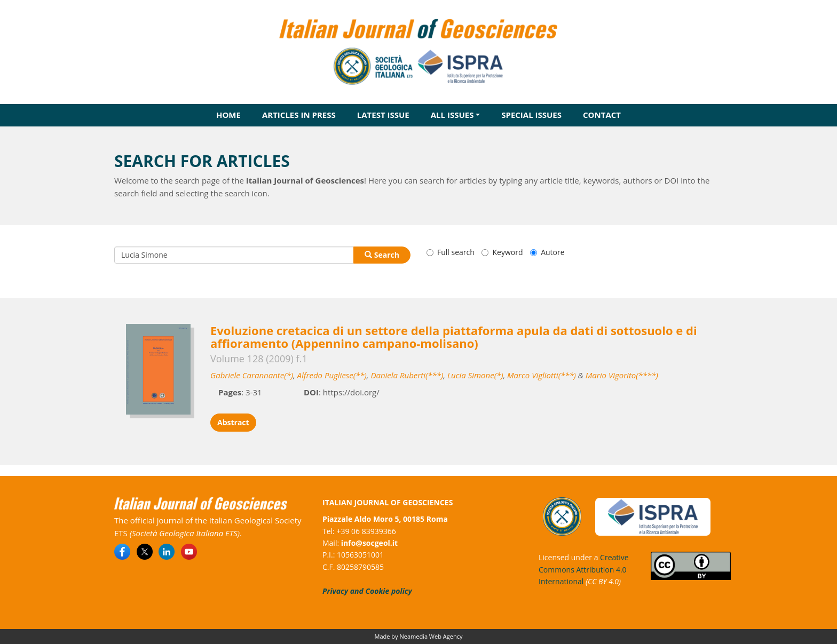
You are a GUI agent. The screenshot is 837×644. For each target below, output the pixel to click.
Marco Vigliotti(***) (542, 375)
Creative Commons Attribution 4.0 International (584, 569)
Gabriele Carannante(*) (252, 375)
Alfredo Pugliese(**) (332, 375)
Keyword (502, 252)
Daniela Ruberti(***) (407, 375)
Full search (451, 252)
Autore (547, 252)
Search (382, 255)
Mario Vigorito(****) (622, 375)
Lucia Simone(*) (475, 375)
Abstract (233, 422)
